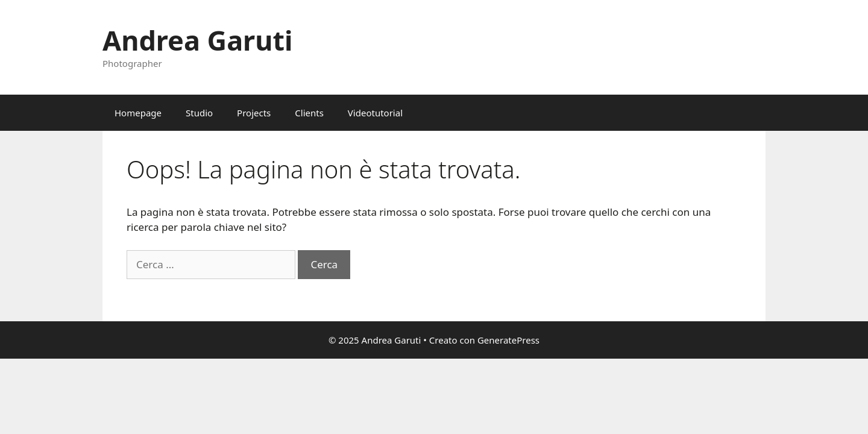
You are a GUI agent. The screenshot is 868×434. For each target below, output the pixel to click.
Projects (254, 113)
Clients (309, 113)
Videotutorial (375, 113)
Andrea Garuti (197, 40)
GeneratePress (508, 340)
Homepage (138, 113)
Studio (199, 113)
